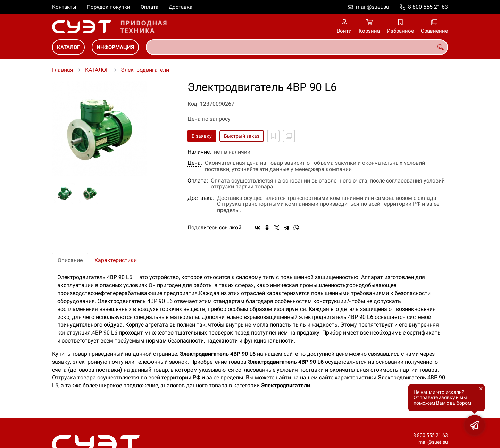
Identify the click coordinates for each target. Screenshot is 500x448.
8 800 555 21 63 (428, 7)
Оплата (149, 7)
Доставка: (201, 198)
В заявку (202, 136)
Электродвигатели (145, 70)
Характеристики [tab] (116, 260)
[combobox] (297, 47)
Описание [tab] (70, 260)
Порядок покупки (109, 7)
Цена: (195, 163)
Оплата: (198, 181)
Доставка (181, 7)
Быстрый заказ (242, 136)
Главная (63, 70)
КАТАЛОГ (68, 47)
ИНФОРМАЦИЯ (115, 47)
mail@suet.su (373, 7)
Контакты (64, 7)
